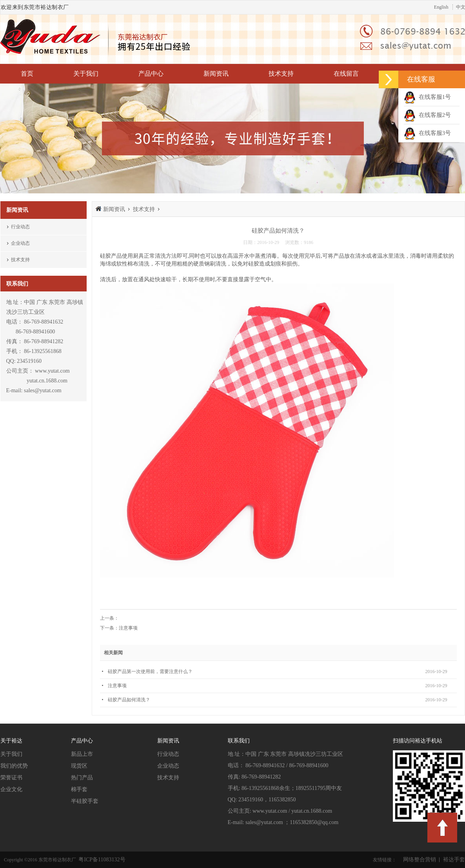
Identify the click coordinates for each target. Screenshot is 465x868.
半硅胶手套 (85, 801)
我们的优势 (14, 766)
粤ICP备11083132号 (101, 860)
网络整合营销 (420, 860)
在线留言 (346, 74)
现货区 (79, 766)
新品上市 (82, 754)
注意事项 (128, 628)
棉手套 (79, 789)
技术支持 (281, 74)
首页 (27, 74)
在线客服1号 (427, 97)
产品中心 (151, 74)
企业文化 (11, 789)
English (441, 7)
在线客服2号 (427, 115)
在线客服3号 (427, 133)
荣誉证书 (11, 778)
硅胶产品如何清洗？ (129, 700)
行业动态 (20, 227)
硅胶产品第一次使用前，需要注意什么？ (150, 671)
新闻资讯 (216, 74)
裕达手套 (454, 860)
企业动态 (20, 243)
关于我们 (86, 74)
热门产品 (82, 778)
